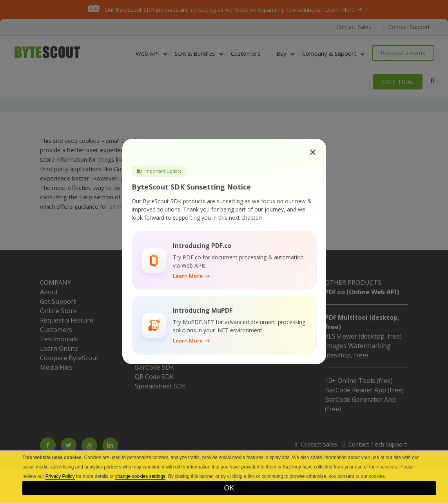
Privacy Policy (60, 476)
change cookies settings (140, 476)
